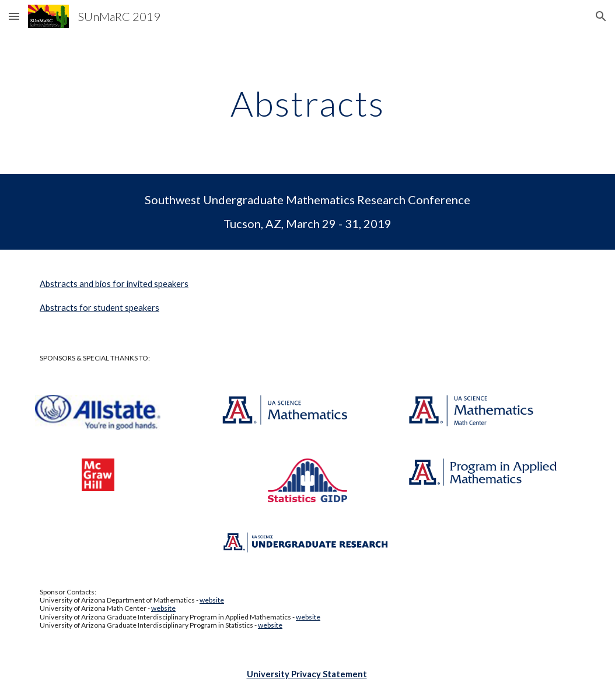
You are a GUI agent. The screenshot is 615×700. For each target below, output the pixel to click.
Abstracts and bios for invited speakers (114, 284)
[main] (308, 103)
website (212, 600)
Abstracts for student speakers (99, 308)
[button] (14, 16)
